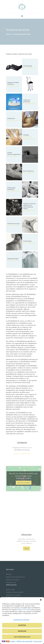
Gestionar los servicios (21, 620)
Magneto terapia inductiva (13, 83)
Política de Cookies (24, 610)
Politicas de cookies (13, 595)
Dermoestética (29, 171)
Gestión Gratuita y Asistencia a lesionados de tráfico (30, 206)
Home (9, 34)
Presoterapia (28, 66)
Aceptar (22, 625)
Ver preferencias (22, 637)
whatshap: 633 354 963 (22, 454)
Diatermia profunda (27, 101)
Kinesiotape (27, 241)
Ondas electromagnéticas (14, 153)
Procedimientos (29, 68)
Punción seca (11, 582)
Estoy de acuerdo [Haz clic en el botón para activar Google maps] (24, 483)
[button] (41, 600)
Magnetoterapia (13, 259)
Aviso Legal (38, 641)
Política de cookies (24, 478)
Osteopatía (11, 118)
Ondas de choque (14, 224)
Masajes (26, 135)
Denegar (22, 631)
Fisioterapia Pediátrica (11, 189)
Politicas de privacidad (24, 641)
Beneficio (27, 137)
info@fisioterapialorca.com (22, 448)
